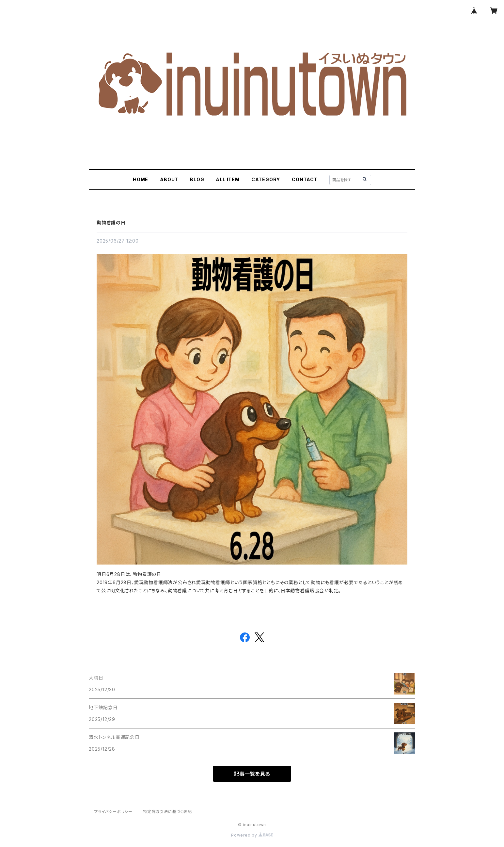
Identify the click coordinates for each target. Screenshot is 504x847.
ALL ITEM (228, 179)
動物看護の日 (111, 223)
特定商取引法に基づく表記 (167, 812)
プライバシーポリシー (113, 812)
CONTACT (305, 179)
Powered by (252, 835)
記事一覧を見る (252, 774)
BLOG (197, 179)
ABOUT (169, 179)
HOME (141, 179)
